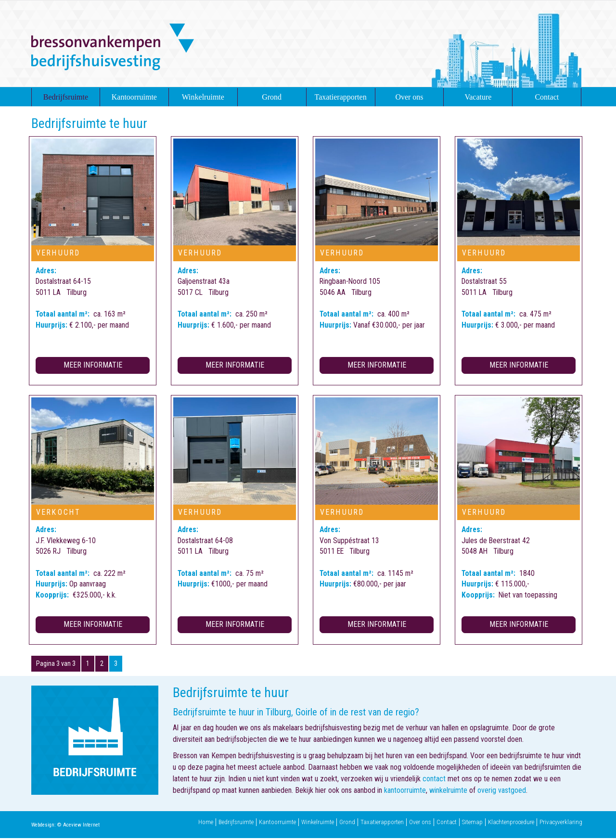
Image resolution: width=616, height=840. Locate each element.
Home (206, 824)
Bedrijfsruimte (66, 97)
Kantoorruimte (134, 97)
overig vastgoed (502, 792)
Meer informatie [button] (93, 366)
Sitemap (472, 824)
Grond (272, 97)
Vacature (478, 97)
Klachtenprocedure (511, 824)
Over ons (409, 97)
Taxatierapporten (341, 97)
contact (434, 781)
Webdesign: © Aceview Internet (65, 827)
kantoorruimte (405, 792)
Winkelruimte (203, 97)
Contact (547, 97)
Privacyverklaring (561, 824)
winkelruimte (448, 792)
